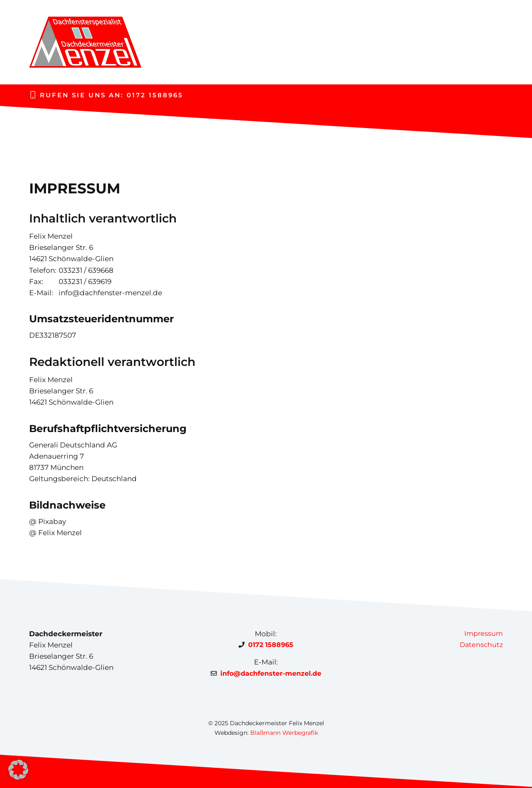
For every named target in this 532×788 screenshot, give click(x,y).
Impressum (484, 634)
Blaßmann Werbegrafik (284, 733)
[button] (18, 770)
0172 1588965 (155, 95)
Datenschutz (481, 645)
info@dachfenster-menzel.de (271, 673)
